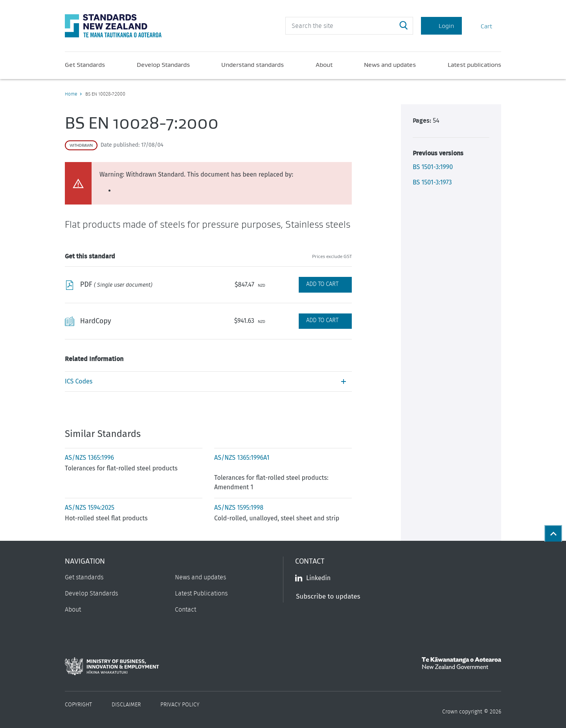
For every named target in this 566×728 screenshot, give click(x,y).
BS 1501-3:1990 (433, 167)
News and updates (390, 65)
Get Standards (85, 65)
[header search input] (349, 26)
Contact (186, 610)
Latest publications (474, 65)
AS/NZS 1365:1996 (89, 458)
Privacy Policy (180, 705)
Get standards (84, 577)
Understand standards (253, 65)
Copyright (78, 705)
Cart (481, 26)
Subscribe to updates (328, 596)
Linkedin (313, 578)
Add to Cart (322, 284)
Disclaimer (126, 705)
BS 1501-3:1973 (432, 182)
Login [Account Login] (441, 26)
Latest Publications (201, 593)
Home (71, 94)
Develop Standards (163, 65)
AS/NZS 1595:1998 (239, 508)
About (324, 65)
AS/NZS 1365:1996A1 (242, 458)
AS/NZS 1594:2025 (90, 508)
